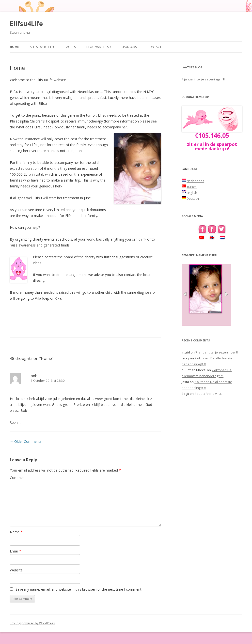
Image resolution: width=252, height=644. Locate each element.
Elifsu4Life (26, 24)
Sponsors (129, 47)
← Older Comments (26, 441)
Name (16, 532)
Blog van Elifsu (99, 47)
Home (14, 47)
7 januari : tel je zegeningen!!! (203, 79)
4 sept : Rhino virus (208, 394)
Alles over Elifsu (43, 47)
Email (16, 551)
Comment (18, 478)
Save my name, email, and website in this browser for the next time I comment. (79, 589)
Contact (154, 47)
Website (16, 570)
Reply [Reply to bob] (14, 422)
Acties (71, 47)
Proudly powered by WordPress (32, 623)
